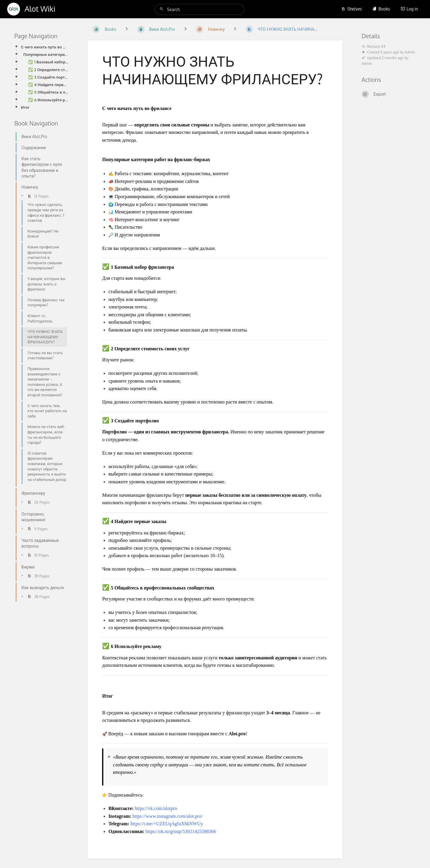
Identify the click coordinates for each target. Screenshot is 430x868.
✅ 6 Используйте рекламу (48, 100)
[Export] (389, 94)
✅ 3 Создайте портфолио (48, 77)
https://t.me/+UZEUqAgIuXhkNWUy (167, 824)
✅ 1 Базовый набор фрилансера (48, 62)
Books (381, 9)
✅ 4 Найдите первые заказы (48, 84)
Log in (409, 9)
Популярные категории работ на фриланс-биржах (46, 54)
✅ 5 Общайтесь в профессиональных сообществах (48, 92)
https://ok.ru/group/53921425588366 (181, 831)
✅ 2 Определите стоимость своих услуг (48, 69)
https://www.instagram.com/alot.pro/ (168, 816)
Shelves (352, 9)
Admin (410, 52)
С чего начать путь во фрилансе (45, 47)
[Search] (162, 9)
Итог (25, 107)
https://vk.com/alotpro (156, 808)
